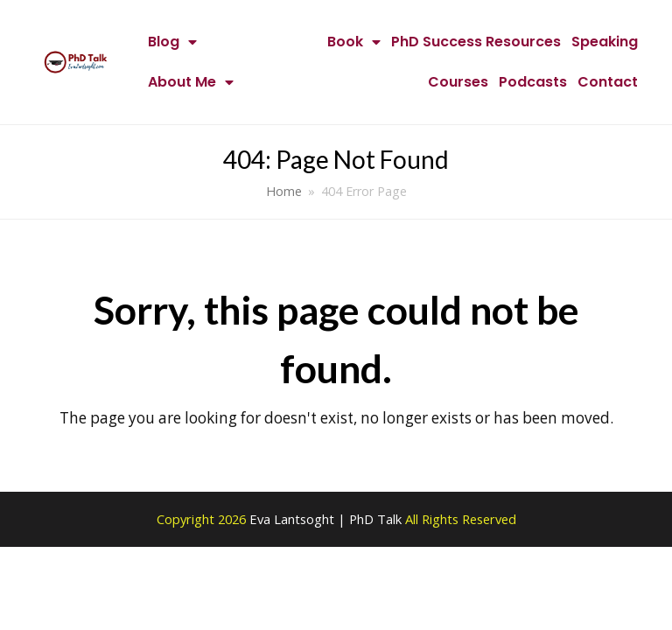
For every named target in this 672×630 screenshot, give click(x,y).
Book (354, 42)
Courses (458, 82)
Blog (172, 42)
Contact (608, 82)
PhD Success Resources (476, 42)
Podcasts (533, 82)
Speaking (605, 42)
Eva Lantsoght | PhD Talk (327, 519)
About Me (191, 82)
